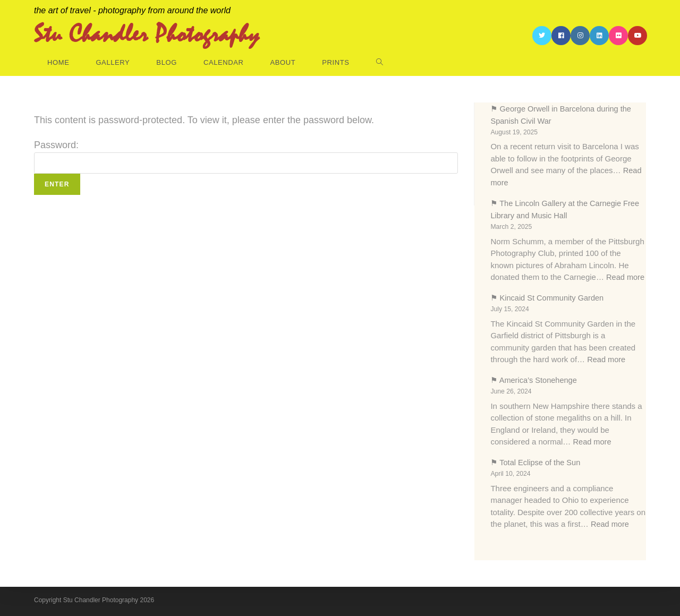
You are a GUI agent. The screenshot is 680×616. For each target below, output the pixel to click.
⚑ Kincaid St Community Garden (549, 297)
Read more (626, 276)
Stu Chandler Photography (147, 36)
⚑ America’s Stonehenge (535, 378)
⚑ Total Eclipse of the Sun (537, 460)
